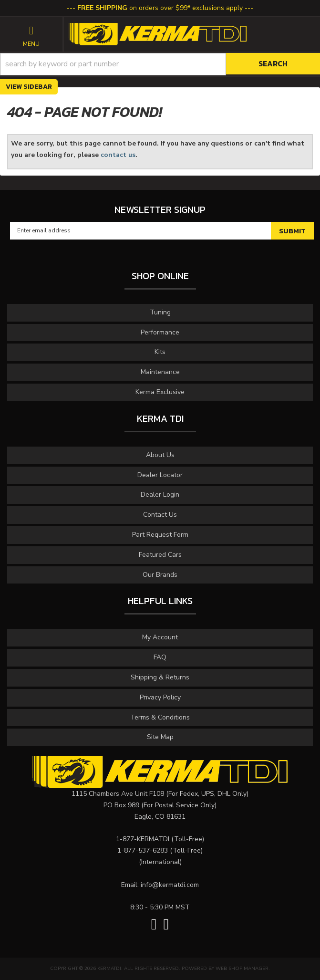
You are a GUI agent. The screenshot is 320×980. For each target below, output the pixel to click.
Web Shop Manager (242, 969)
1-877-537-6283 (143, 850)
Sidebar (38, 87)
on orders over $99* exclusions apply (160, 8)
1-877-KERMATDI (143, 839)
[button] (160, 64)
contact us (118, 155)
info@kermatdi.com (170, 885)
